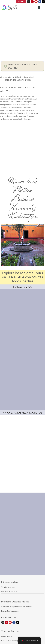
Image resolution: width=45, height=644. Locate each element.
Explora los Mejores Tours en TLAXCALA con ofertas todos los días (22, 277)
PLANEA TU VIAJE (22, 287)
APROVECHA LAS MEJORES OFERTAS (22, 413)
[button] (22, 66)
